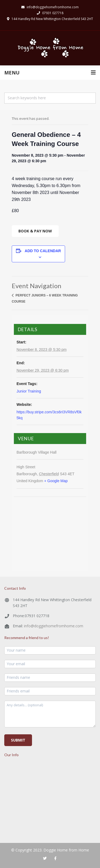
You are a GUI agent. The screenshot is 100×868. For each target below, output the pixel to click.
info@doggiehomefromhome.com (54, 626)
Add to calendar (43, 251)
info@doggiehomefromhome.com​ (50, 7)
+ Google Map (56, 481)
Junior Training (29, 391)
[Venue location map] (50, 529)
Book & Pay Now (35, 231)
